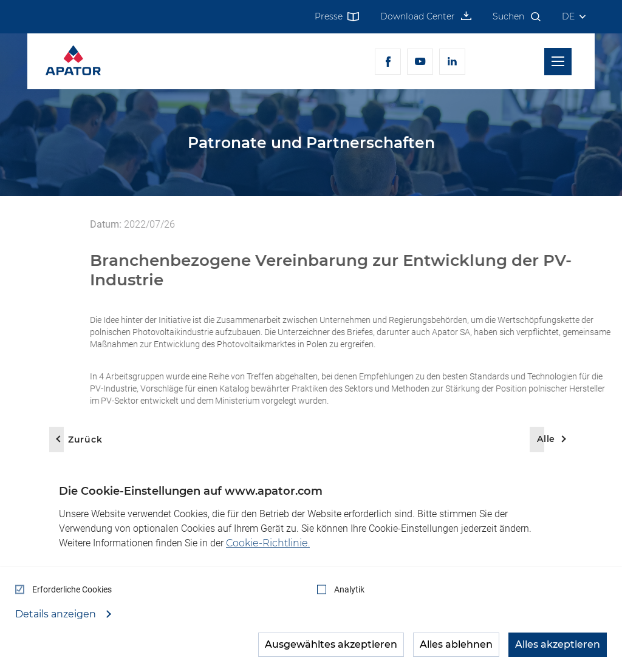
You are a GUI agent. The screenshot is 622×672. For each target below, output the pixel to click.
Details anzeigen (57, 614)
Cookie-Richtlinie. (268, 543)
